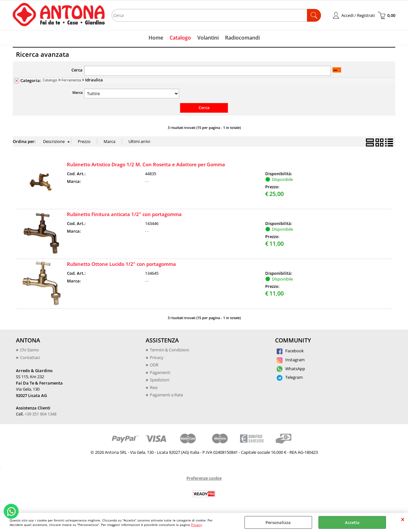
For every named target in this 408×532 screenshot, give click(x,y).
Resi (154, 387)
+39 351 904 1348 (40, 414)
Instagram (291, 360)
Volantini (208, 38)
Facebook (290, 351)
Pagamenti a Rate (166, 395)
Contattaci (30, 357)
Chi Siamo (29, 350)
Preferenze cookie (204, 478)
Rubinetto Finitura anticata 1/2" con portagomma (124, 214)
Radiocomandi (242, 38)
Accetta (352, 522)
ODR (154, 365)
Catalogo (180, 38)
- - (147, 181)
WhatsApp (291, 369)
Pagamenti (160, 372)
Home (156, 38)
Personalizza (278, 522)
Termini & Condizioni (169, 350)
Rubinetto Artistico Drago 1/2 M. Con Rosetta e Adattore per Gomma (146, 164)
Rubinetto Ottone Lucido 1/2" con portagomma (121, 264)
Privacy (196, 525)
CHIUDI (403, 519)
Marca (77, 92)
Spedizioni (160, 380)
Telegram (290, 377)
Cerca (77, 70)
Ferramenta (71, 80)
